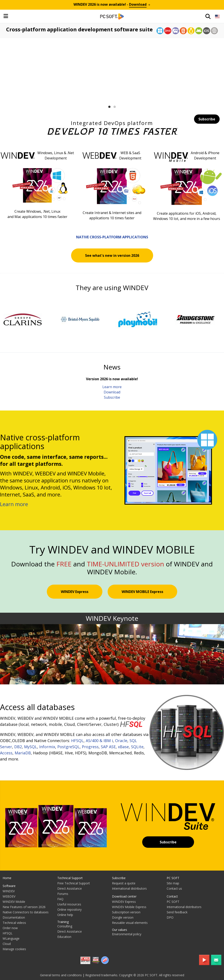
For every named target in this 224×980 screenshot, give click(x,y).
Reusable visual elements (130, 923)
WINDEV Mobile (14, 902)
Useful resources (69, 904)
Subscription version (126, 912)
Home (7, 878)
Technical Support (70, 878)
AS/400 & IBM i (99, 741)
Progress (90, 747)
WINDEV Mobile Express (129, 907)
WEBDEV (9, 896)
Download (112, 392)
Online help (65, 915)
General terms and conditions (61, 975)
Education (64, 937)
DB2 (18, 747)
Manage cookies (14, 949)
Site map (173, 883)
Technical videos (14, 923)
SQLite (137, 747)
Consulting (65, 926)
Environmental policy (127, 934)
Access (6, 753)
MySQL (31, 747)
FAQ (60, 899)
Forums (63, 894)
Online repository (69, 909)
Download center (124, 896)
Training (63, 922)
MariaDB (23, 753)
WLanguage (11, 938)
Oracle (121, 741)
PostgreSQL (68, 747)
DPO (170, 917)
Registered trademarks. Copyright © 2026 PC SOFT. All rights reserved (135, 975)
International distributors (129, 888)
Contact (172, 896)
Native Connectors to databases (26, 912)
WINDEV (9, 891)
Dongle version (123, 917)
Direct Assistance (70, 888)
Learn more (112, 387)
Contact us (174, 888)
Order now (10, 928)
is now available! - (112, 4)
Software (9, 886)
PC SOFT (173, 878)
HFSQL (77, 741)
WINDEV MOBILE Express (142, 592)
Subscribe (207, 119)
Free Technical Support (74, 883)
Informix (47, 747)
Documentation (14, 917)
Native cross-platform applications (112, 237)
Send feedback (177, 912)
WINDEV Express (75, 592)
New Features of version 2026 (24, 907)
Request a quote (124, 883)
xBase (123, 747)
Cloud (7, 944)
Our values (120, 930)
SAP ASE (108, 747)
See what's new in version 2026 (112, 255)
